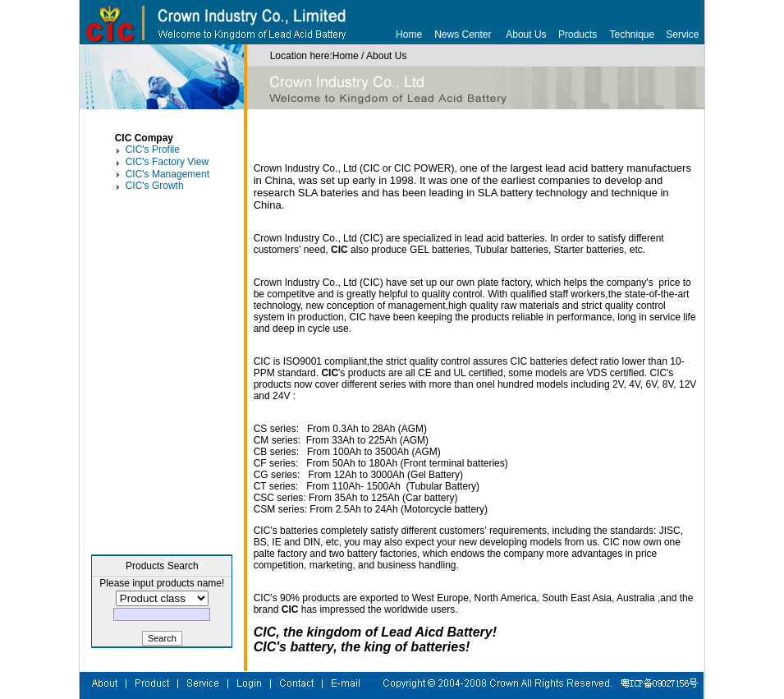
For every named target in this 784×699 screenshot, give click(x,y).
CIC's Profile (153, 149)
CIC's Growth (155, 186)
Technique (633, 34)
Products (578, 34)
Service (682, 34)
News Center (463, 34)
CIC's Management (167, 174)
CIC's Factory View (167, 162)
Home (409, 34)
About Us (526, 34)
